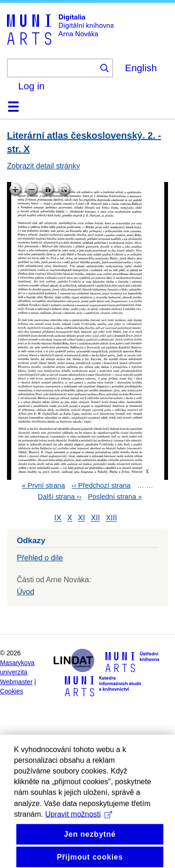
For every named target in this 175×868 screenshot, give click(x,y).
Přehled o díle (40, 558)
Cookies (12, 691)
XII (96, 518)
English (141, 68)
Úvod (25, 592)
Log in (31, 86)
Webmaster (16, 682)
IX (58, 518)
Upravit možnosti (79, 830)
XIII (112, 518)
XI (81, 518)
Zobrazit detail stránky (44, 166)
